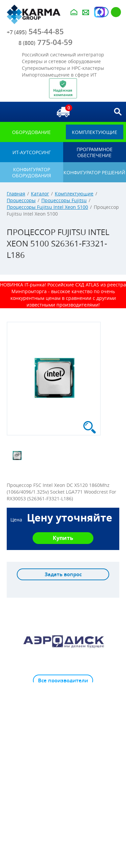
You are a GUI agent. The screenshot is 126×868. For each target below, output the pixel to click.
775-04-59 (46, 42)
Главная (16, 194)
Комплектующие (74, 194)
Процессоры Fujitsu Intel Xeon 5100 (47, 207)
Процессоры (21, 200)
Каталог (40, 194)
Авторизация (103, 12)
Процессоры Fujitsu (64, 200)
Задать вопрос (63, 574)
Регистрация (116, 12)
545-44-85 (35, 32)
